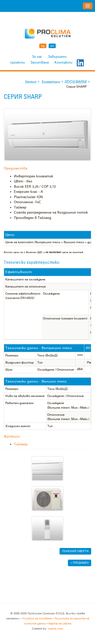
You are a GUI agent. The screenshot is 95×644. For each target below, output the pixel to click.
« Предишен (80, 563)
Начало (31, 82)
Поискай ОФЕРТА (75, 551)
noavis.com (55, 629)
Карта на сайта (60, 624)
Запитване (40, 62)
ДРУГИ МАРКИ (76, 82)
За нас (37, 57)
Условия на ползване (37, 619)
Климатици (51, 82)
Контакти (63, 62)
